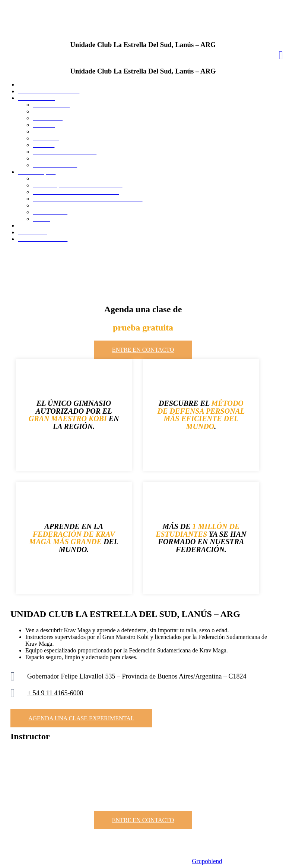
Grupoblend (207, 861)
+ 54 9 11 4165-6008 (55, 693)
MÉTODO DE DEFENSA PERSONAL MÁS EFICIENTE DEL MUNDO (201, 415)
